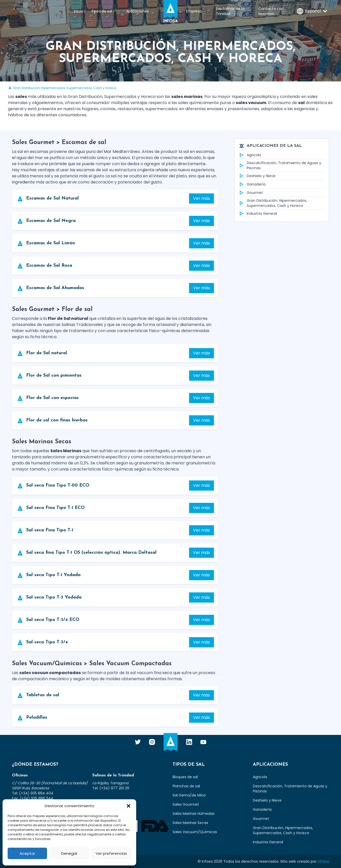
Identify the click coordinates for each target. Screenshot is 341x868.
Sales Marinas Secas (190, 823)
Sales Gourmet (186, 804)
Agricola (250, 155)
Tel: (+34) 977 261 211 (111, 788)
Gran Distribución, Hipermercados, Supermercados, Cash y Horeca (273, 203)
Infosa (170, 11)
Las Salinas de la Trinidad (230, 11)
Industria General (258, 214)
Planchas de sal (186, 786)
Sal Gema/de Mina (189, 795)
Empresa (194, 11)
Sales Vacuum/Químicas (195, 832)
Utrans (323, 861)
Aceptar (27, 853)
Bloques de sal (185, 777)
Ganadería (252, 184)
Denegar (69, 853)
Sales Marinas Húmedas (193, 814)
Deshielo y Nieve (257, 176)
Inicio (79, 11)
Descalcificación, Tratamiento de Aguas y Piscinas (280, 165)
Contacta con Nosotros (271, 11)
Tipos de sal (102, 11)
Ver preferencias (111, 853)
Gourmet (251, 193)
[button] (129, 806)
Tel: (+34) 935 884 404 (33, 793)
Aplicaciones (137, 11)
